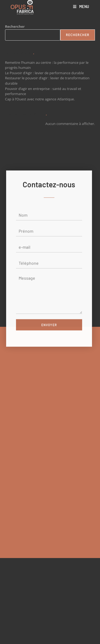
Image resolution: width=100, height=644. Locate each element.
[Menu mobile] (81, 7)
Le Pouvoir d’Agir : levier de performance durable (45, 73)
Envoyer (49, 337)
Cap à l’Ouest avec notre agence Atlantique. (40, 99)
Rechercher (15, 26)
